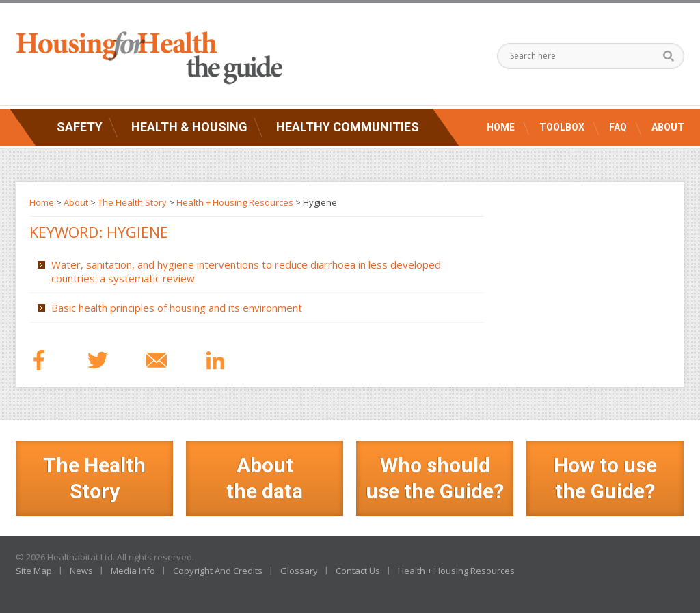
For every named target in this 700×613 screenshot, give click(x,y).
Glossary (299, 571)
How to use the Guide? (605, 478)
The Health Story (132, 202)
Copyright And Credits (218, 571)
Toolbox (562, 127)
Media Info (133, 571)
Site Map (34, 571)
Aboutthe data (265, 478)
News (81, 571)
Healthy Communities (348, 127)
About (668, 127)
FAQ (618, 127)
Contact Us (358, 571)
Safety (80, 127)
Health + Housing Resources (235, 202)
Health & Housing (189, 127)
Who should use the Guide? (435, 478)
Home (501, 127)
